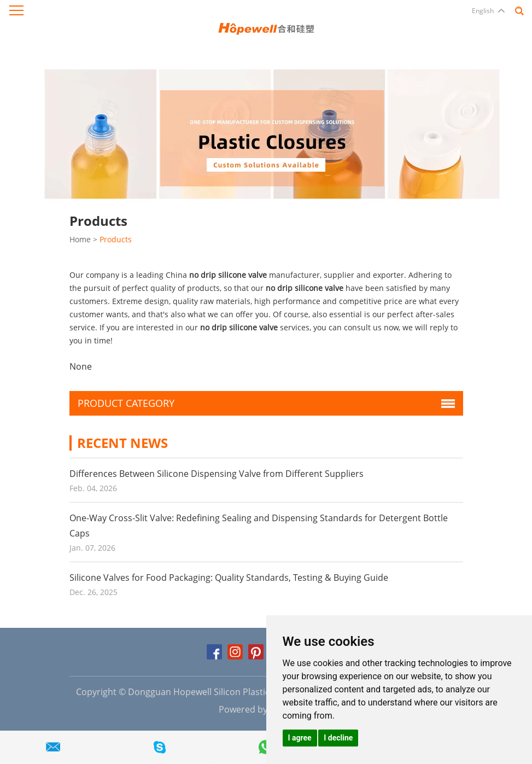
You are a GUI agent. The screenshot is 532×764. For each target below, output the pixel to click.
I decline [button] (338, 738)
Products (116, 239)
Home (80, 239)
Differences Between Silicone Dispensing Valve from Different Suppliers (217, 474)
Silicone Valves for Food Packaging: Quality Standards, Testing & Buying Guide (229, 578)
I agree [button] (300, 738)
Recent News (122, 443)
